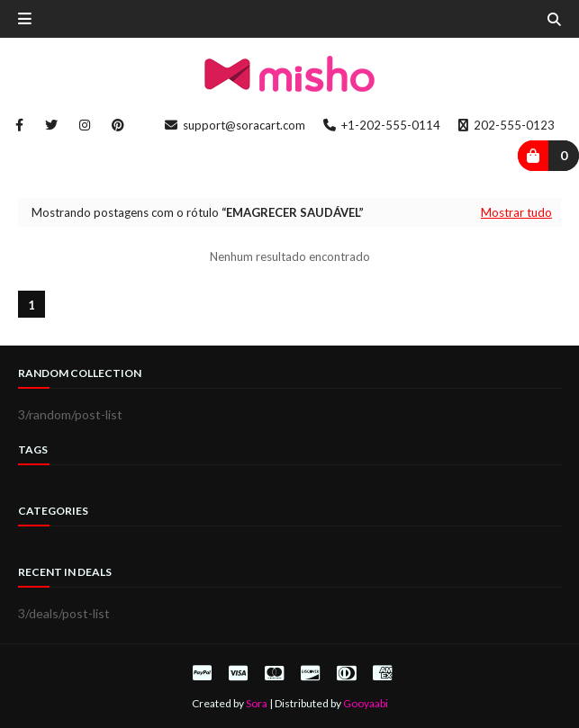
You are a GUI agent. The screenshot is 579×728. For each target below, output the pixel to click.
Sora (257, 703)
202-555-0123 (507, 125)
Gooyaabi (366, 703)
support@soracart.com (235, 125)
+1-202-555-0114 (382, 125)
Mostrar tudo (516, 212)
